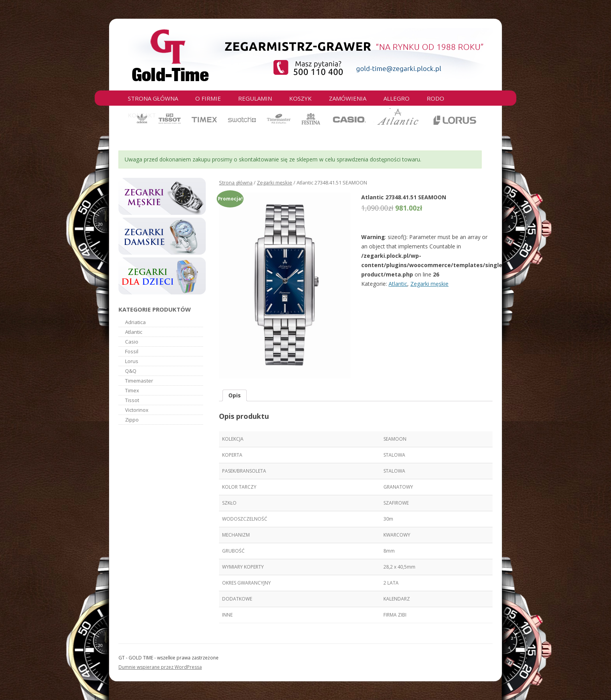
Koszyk (300, 98)
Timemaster (139, 381)
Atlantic (398, 284)
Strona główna (153, 98)
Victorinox (137, 410)
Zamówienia (348, 98)
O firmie (208, 98)
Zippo (132, 420)
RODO (435, 98)
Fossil (132, 351)
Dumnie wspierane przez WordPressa (160, 667)
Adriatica (135, 322)
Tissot (132, 400)
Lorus (132, 361)
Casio (132, 342)
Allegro (396, 98)
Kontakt (142, 115)
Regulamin (255, 98)
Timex (132, 390)
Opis (235, 395)
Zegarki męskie (275, 183)
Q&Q (131, 371)
